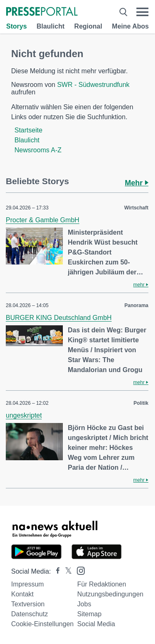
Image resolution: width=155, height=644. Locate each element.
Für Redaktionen (102, 584)
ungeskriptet (24, 415)
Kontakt (22, 594)
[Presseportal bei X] (66, 571)
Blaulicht (50, 26)
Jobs (84, 604)
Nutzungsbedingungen (110, 594)
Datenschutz (30, 614)
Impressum (27, 584)
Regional (88, 26)
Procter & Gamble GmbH (43, 220)
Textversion (28, 604)
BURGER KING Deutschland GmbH (59, 318)
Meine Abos (130, 26)
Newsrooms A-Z (38, 150)
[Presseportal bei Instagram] (78, 570)
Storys (17, 26)
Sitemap (89, 614)
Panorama (136, 305)
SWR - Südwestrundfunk (93, 85)
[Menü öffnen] (142, 12)
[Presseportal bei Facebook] (55, 571)
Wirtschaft (136, 208)
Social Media (96, 624)
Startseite (29, 130)
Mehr (137, 183)
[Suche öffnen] (123, 12)
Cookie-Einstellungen (42, 624)
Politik (141, 403)
